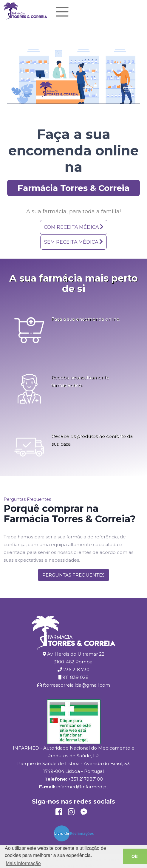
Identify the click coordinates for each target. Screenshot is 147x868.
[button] (74, 227)
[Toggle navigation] (62, 12)
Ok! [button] (135, 856)
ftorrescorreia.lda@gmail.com (76, 685)
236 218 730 (76, 669)
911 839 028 (75, 677)
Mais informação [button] (23, 863)
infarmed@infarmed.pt (82, 787)
